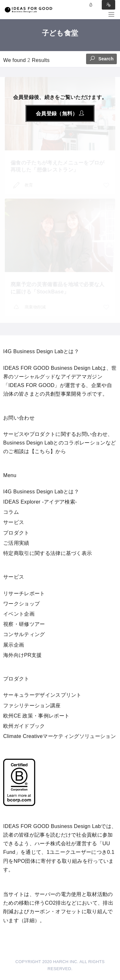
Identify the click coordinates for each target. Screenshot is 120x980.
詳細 (29, 920)
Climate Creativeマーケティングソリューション (60, 736)
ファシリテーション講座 (32, 706)
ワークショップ (21, 604)
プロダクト (16, 533)
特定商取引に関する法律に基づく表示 (48, 553)
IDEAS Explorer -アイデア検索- (40, 502)
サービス (14, 522)
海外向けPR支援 (23, 655)
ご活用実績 (16, 543)
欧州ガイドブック (24, 726)
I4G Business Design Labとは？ (41, 492)
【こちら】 (43, 451)
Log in (91, 5)
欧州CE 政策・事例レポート (36, 716)
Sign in (108, 5)
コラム (11, 512)
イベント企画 (19, 614)
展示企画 (14, 645)
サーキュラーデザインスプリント (42, 695)
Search (101, 58)
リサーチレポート (24, 593)
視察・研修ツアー (24, 624)
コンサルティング (24, 634)
